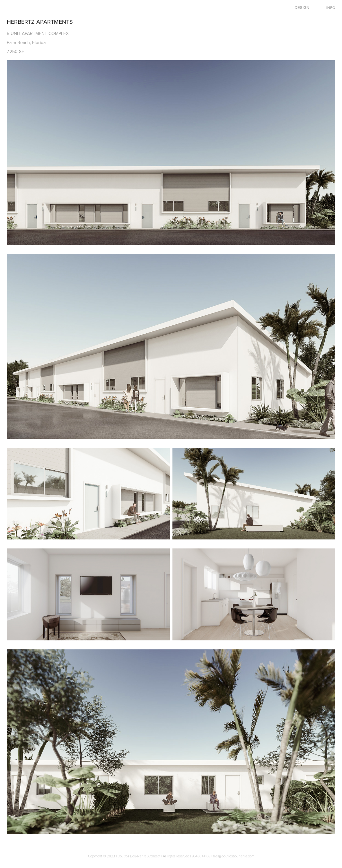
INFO (331, 8)
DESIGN (302, 8)
